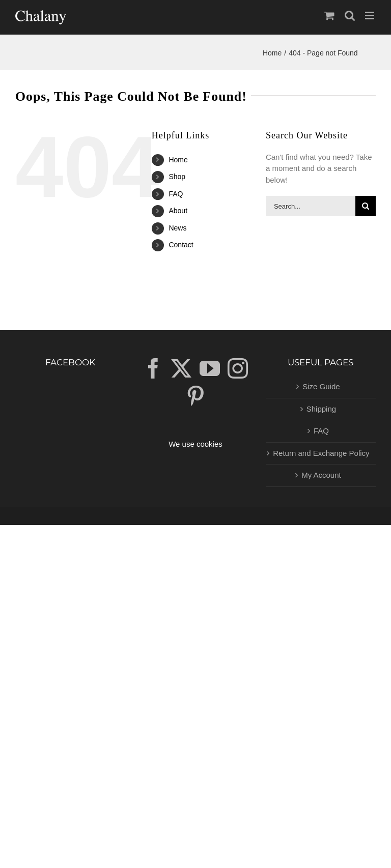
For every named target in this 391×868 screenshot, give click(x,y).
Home (178, 160)
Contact (181, 245)
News (177, 228)
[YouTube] (210, 368)
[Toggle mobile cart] (329, 16)
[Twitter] (181, 368)
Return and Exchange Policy (321, 453)
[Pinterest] (195, 396)
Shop (177, 177)
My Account (321, 475)
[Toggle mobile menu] (370, 16)
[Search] (366, 206)
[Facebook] (153, 368)
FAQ (176, 194)
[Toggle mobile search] (350, 16)
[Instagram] (238, 368)
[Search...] (311, 206)
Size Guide (321, 386)
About (178, 211)
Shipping (321, 409)
